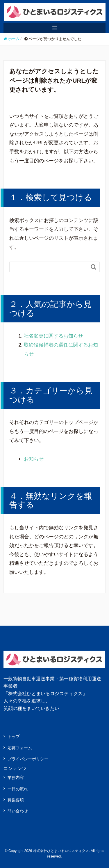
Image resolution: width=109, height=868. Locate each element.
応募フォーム (20, 748)
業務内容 (16, 778)
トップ (14, 736)
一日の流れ (18, 789)
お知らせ (34, 459)
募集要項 (16, 800)
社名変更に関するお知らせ (53, 336)
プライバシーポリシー (28, 759)
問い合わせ (18, 811)
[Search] (49, 267)
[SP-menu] (54, 28)
